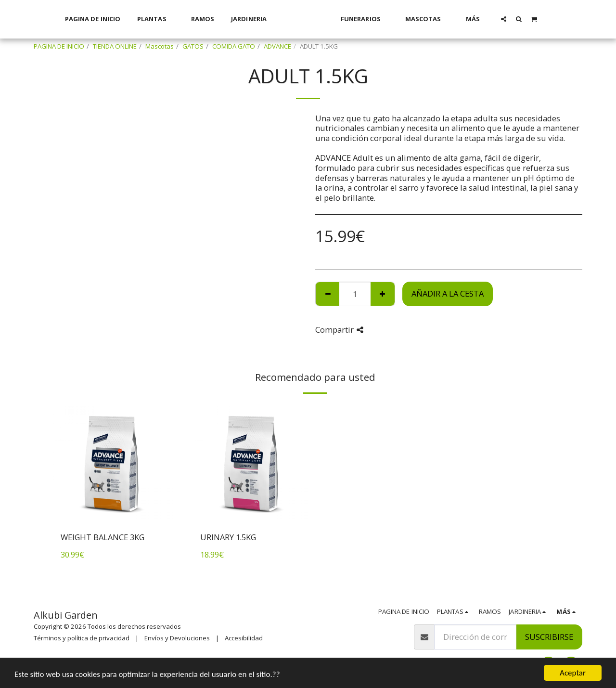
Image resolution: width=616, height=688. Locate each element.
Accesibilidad (244, 638)
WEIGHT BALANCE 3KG (103, 537)
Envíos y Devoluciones (177, 638)
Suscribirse (549, 637)
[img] (113, 464)
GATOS (193, 46)
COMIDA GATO (234, 46)
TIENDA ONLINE (115, 46)
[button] (516, 19)
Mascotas (160, 46)
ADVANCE (277, 46)
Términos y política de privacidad (82, 638)
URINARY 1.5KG (228, 537)
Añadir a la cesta (448, 293)
